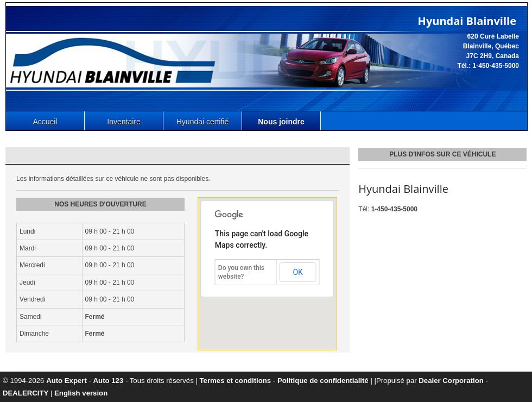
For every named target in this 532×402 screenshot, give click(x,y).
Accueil (45, 122)
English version (81, 393)
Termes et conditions (236, 381)
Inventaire (123, 122)
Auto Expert (66, 381)
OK (297, 272)
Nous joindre (281, 122)
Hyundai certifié (203, 122)
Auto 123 (109, 381)
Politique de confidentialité (323, 381)
